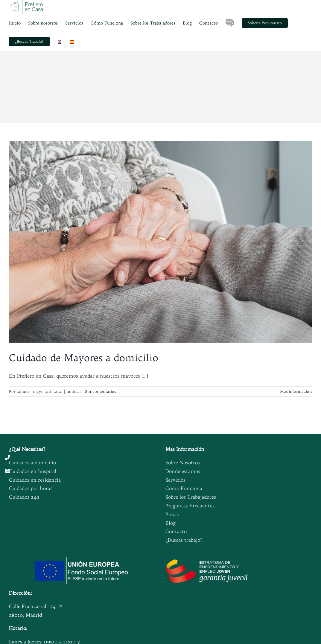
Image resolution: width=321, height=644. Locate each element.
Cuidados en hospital (33, 471)
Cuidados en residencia (35, 480)
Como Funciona (184, 488)
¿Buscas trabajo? (184, 540)
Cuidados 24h (24, 497)
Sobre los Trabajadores (191, 497)
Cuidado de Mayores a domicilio (84, 358)
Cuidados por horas (31, 488)
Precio (172, 514)
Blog (171, 523)
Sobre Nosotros (183, 463)
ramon (23, 391)
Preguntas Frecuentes (190, 506)
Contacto (176, 531)
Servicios (175, 480)
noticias (74, 391)
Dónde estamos (183, 471)
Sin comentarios (100, 391)
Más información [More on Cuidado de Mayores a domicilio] (296, 391)
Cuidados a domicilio (32, 463)
